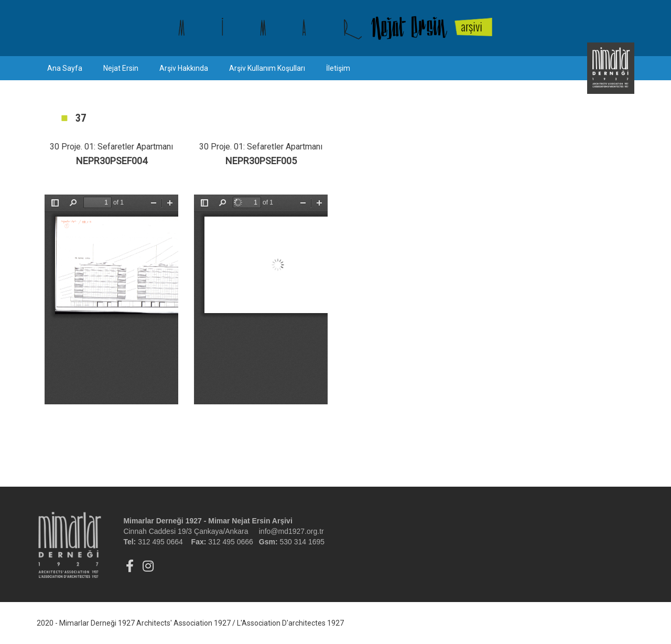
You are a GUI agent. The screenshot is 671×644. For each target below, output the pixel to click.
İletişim (338, 68)
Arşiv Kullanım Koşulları (267, 68)
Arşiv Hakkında (184, 68)
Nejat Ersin (121, 68)
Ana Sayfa (65, 68)
